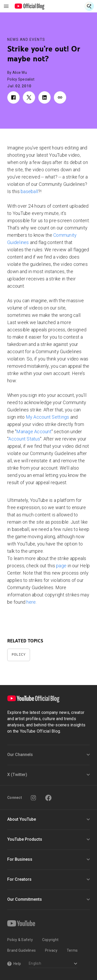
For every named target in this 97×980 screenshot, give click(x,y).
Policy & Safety (20, 940)
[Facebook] (48, 798)
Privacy (51, 950)
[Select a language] (53, 964)
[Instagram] (33, 798)
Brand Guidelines (21, 950)
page (61, 566)
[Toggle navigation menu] (6, 6)
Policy (19, 655)
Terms (72, 950)
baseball (29, 191)
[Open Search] (89, 6)
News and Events (26, 40)
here (31, 602)
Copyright (50, 940)
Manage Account (34, 432)
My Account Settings (48, 417)
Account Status (24, 439)
